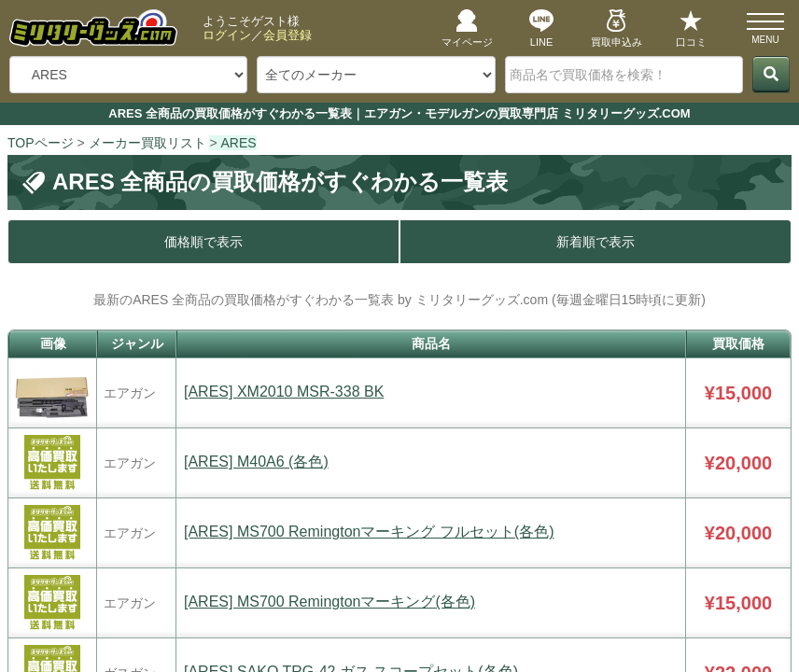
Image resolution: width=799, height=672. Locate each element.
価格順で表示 (203, 242)
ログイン (227, 35)
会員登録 (287, 35)
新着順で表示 (596, 242)
